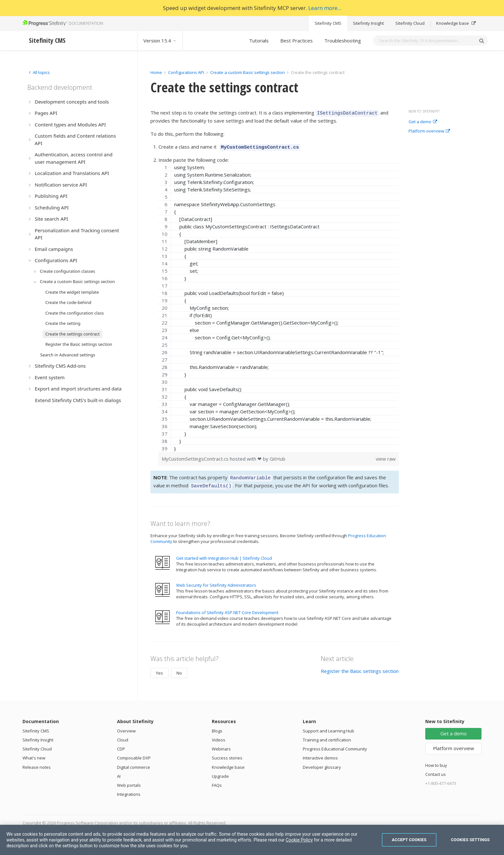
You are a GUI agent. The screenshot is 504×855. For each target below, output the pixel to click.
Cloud (123, 736)
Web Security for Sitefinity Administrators (216, 581)
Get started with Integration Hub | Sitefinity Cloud (224, 554)
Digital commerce (134, 763)
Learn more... (325, 8)
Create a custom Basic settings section (248, 72)
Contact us (436, 770)
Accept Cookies (409, 840)
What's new (34, 754)
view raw (386, 457)
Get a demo (423, 122)
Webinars (221, 745)
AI (119, 772)
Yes (159, 669)
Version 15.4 (160, 41)
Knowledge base (456, 23)
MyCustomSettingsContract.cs (196, 457)
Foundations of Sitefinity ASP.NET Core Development (227, 609)
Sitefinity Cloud (410, 23)
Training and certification (327, 736)
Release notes (37, 763)
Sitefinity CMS (328, 23)
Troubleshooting (343, 41)
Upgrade (220, 772)
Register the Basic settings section (360, 667)
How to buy (436, 761)
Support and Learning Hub (328, 727)
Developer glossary (322, 763)
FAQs (217, 781)
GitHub (278, 457)
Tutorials (259, 41)
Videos (219, 736)
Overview (126, 727)
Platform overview (429, 131)
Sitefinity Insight (368, 23)
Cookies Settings (470, 840)
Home (156, 72)
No (179, 669)
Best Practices (297, 41)
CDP (121, 745)
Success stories (227, 754)
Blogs (217, 727)
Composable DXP (134, 754)
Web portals (129, 781)
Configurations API (186, 72)
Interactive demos (320, 754)
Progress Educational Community (335, 745)
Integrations (129, 790)
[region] (279, 306)
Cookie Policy (299, 840)
